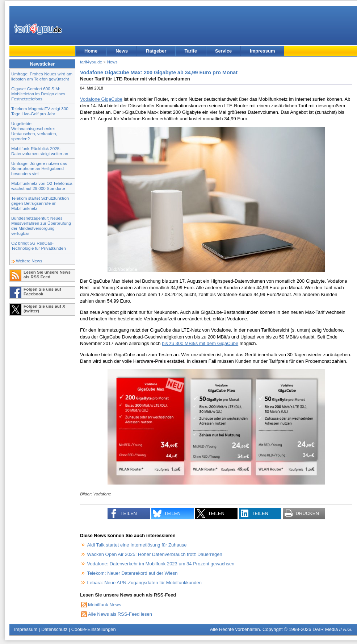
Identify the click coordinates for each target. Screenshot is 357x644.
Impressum (262, 51)
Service (223, 51)
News (122, 51)
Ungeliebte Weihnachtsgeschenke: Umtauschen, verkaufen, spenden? (34, 131)
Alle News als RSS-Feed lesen (120, 614)
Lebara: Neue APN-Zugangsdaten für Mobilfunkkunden (145, 583)
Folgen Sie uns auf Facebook (42, 291)
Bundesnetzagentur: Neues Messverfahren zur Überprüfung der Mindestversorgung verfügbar (41, 226)
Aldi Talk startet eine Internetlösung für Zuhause (137, 545)
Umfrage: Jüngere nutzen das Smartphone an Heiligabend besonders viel (39, 168)
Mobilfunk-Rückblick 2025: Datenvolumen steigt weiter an (40, 151)
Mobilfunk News (105, 605)
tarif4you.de (91, 62)
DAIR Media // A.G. (332, 629)
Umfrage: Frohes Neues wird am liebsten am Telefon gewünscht (42, 76)
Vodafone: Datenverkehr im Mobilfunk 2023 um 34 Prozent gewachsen (161, 564)
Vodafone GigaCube (101, 99)
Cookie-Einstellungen (94, 629)
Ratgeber (156, 51)
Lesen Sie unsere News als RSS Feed (47, 274)
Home (91, 51)
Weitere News (29, 261)
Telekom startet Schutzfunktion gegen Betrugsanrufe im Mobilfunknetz (40, 203)
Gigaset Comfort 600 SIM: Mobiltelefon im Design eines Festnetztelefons (38, 94)
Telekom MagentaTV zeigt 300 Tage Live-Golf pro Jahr (40, 111)
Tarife (190, 51)
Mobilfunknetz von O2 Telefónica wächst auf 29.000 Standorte (42, 186)
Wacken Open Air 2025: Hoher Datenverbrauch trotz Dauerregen (155, 554)
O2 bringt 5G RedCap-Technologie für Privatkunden (39, 246)
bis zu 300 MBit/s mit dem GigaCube (200, 343)
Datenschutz (54, 629)
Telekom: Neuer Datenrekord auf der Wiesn (133, 573)
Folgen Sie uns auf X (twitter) (44, 308)
